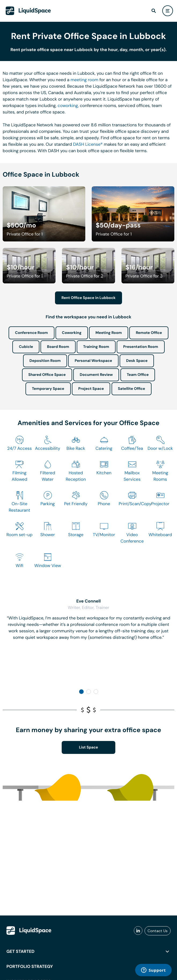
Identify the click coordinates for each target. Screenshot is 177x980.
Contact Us (158, 931)
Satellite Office (132, 389)
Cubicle (26, 347)
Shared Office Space (47, 375)
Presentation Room (141, 347)
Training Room (96, 347)
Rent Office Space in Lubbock (88, 298)
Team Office (138, 375)
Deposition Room (45, 361)
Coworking (72, 333)
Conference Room (31, 333)
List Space (89, 747)
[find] (154, 11)
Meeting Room (109, 333)
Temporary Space (48, 389)
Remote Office (149, 333)
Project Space (91, 389)
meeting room (84, 80)
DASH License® (88, 144)
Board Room (58, 347)
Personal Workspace (93, 361)
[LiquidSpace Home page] (28, 11)
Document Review (96, 375)
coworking (68, 106)
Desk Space (137, 361)
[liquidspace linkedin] (138, 931)
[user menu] (168, 11)
